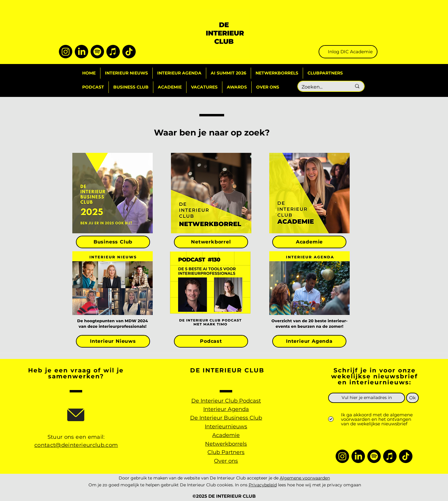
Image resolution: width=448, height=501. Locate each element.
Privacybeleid (263, 485)
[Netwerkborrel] (211, 242)
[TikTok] (129, 52)
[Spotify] (97, 52)
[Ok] (412, 398)
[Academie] (309, 242)
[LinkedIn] (81, 52)
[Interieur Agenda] (309, 341)
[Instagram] (66, 52)
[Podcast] (211, 341)
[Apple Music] (113, 52)
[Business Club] (113, 242)
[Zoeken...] (322, 87)
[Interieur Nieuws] (113, 341)
